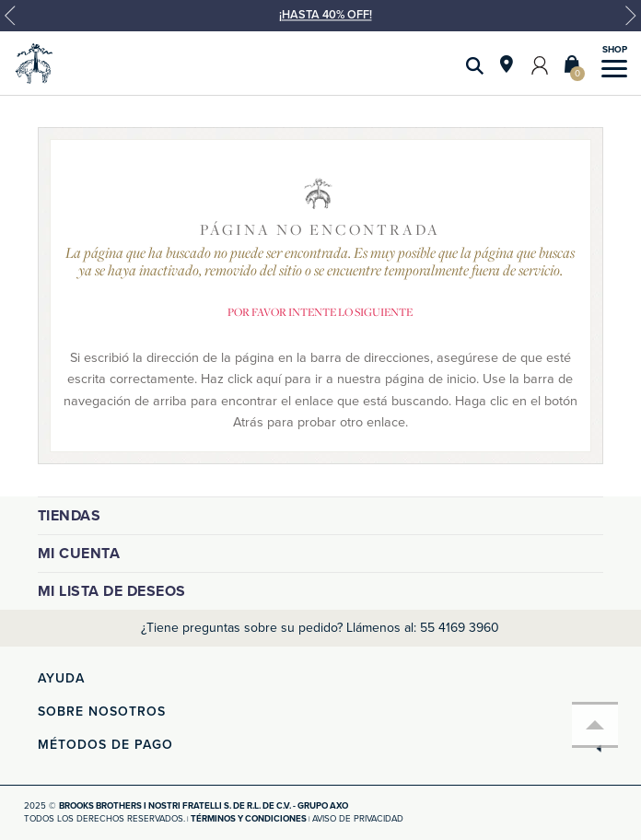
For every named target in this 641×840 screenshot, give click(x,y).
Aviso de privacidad (358, 819)
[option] (320, 23)
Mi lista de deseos (112, 591)
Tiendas (70, 516)
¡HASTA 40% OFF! (326, 15)
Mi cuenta (79, 554)
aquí (268, 379)
